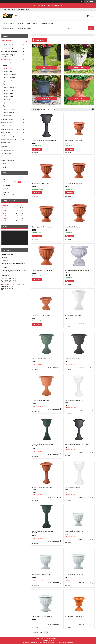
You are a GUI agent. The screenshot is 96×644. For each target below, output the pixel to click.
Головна (5, 23)
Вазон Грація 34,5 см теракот (42, 227)
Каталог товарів (16, 23)
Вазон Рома (79, 99)
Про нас (28, 23)
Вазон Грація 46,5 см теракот (42, 270)
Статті (4, 167)
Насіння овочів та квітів (10, 51)
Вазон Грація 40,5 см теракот (74, 227)
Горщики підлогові (9, 87)
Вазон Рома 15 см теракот (41, 315)
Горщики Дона (7, 71)
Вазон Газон (46, 67)
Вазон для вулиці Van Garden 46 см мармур (77, 271)
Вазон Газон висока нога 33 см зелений (43, 445)
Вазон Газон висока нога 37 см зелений (43, 532)
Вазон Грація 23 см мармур (41, 575)
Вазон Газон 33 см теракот (41, 401)
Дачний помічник (8, 48)
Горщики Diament (8, 96)
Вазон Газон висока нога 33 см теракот (43, 488)
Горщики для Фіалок (9, 81)
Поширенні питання (8, 160)
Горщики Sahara (8, 106)
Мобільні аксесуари (9, 136)
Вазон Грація (79, 67)
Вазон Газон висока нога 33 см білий (75, 401)
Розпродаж (6, 143)
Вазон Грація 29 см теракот (74, 184)
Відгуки (4, 164)
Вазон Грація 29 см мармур (74, 575)
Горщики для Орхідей (10, 75)
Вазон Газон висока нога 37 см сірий (44, 140)
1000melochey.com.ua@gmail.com (14, 284)
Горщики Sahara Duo (9, 109)
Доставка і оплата (47, 23)
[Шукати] (91, 28)
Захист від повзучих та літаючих (10, 55)
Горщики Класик (8, 84)
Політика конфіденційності (66, 642)
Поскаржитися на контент (50, 642)
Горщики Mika (7, 100)
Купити (38, 149)
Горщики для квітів (8, 59)
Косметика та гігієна (9, 123)
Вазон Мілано (46, 99)
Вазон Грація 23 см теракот (41, 184)
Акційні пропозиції (9, 28)
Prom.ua (57, 639)
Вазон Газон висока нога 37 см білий (75, 488)
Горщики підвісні (8, 93)
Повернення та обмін (24, 28)
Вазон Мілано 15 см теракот (74, 616)
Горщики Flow (7, 115)
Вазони (5, 65)
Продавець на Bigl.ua (48, 640)
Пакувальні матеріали (9, 139)
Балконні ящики (8, 62)
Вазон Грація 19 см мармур (74, 531)
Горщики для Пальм (9, 78)
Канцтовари (6, 133)
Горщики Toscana (8, 112)
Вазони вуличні (8, 68)
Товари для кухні (8, 119)
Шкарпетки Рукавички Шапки (12, 126)
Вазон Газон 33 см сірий (73, 359)
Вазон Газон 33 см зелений (41, 359)
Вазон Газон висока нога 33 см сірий (77, 444)
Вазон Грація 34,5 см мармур (42, 616)
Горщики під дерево (9, 90)
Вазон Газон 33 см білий (73, 315)
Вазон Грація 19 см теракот (74, 140)
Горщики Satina (8, 103)
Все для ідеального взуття (11, 129)
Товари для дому (8, 45)
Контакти (35, 23)
